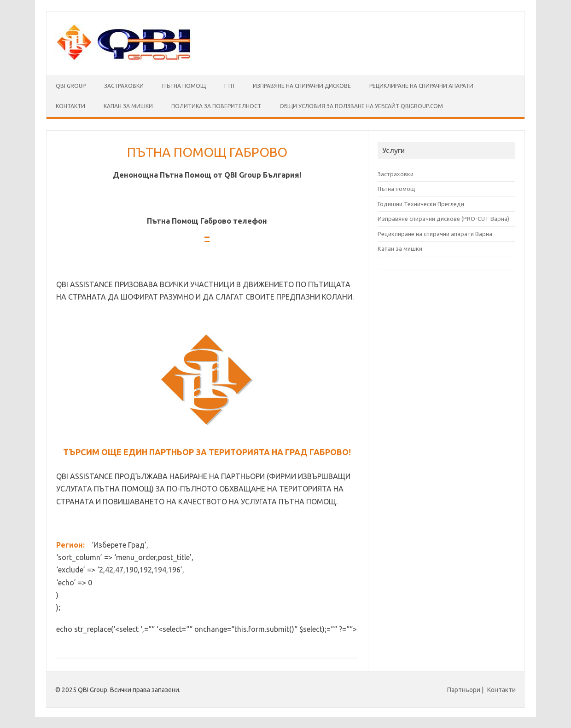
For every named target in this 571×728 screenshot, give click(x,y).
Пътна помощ (184, 86)
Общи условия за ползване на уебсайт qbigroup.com (361, 106)
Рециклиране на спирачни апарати (421, 86)
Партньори (464, 690)
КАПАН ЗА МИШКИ (128, 106)
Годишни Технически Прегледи (421, 204)
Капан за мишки (400, 248)
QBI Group (71, 86)
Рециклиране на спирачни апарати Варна (435, 234)
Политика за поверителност (216, 106)
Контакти (70, 106)
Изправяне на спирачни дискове (302, 86)
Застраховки (124, 86)
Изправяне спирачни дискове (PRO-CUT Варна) (443, 219)
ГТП (229, 86)
